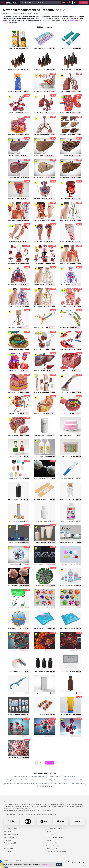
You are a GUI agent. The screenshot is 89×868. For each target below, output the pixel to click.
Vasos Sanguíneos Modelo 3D (68, 349)
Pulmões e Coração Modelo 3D (17, 285)
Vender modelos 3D (10, 843)
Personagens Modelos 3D (38, 777)
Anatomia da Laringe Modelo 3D (69, 242)
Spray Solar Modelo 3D (14, 91)
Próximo (50, 763)
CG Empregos (8, 852)
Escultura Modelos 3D (21, 777)
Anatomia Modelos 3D (44, 787)
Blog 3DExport (8, 849)
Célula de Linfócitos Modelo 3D (43, 478)
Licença (48, 840)
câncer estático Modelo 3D (16, 757)
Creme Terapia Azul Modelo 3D (16, 543)
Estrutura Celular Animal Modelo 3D (18, 349)
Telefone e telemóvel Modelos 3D (40, 780)
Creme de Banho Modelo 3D (42, 457)
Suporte (48, 832)
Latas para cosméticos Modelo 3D (44, 543)
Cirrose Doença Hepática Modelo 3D (70, 177)
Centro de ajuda (51, 834)
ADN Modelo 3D (38, 564)
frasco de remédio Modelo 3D (68, 693)
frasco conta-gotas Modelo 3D (43, 671)
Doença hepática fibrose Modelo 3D (44, 177)
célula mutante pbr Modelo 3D (16, 650)
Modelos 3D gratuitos (10, 837)
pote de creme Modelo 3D (15, 671)
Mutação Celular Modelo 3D (16, 564)
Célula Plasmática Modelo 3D (68, 414)
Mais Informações (47, 864)
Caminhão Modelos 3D (78, 783)
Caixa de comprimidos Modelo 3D (69, 457)
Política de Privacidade (53, 846)
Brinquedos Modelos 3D (12, 783)
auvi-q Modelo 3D (39, 693)
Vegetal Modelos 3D (59, 780)
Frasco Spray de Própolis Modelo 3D (18, 48)
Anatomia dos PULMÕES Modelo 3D (44, 113)
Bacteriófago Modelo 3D (15, 328)
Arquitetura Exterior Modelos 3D (17, 780)
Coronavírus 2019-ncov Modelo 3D (44, 650)
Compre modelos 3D (12, 828)
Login (75, 3)
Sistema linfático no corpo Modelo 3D (71, 220)
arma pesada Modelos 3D (61, 783)
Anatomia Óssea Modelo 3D (68, 392)
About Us (7, 801)
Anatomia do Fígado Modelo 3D (43, 371)
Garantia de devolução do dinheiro (56, 852)
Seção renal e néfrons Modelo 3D (17, 199)
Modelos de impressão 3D (12, 834)
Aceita (59, 865)
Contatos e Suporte (54, 828)
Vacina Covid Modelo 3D (67, 543)
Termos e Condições (52, 849)
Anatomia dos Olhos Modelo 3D (17, 414)
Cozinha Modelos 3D (54, 777)
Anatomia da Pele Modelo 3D (16, 134)
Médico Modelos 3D (28, 783)
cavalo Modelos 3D (69, 777)
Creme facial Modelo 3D (67, 435)
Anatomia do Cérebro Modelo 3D (17, 435)
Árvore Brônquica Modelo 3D (42, 134)
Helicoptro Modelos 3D (43, 783)
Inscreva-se (83, 3)
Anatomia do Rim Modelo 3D (68, 113)
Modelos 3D (7, 832)
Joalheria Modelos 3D (75, 780)
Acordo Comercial (51, 843)
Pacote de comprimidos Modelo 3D (70, 564)
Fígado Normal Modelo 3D (15, 177)
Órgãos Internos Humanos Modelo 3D (18, 263)
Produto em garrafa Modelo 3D (69, 521)
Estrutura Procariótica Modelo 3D (69, 328)
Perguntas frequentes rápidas (55, 837)
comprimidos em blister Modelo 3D (44, 714)
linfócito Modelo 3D (13, 585)
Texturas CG (7, 840)
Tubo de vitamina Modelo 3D (16, 521)
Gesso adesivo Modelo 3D (41, 500)
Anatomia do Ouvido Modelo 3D (43, 414)
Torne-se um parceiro (10, 846)
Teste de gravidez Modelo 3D (68, 478)
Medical (72, 21)
